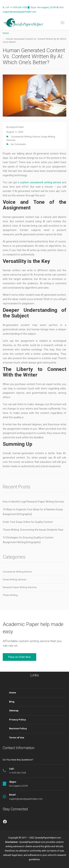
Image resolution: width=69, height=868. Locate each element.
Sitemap (14, 711)
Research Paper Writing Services (20, 587)
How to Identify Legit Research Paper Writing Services (33, 502)
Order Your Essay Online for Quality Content (28, 522)
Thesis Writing (10, 595)
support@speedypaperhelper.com (19, 12)
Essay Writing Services (15, 579)
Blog (12, 702)
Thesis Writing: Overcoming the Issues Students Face (33, 530)
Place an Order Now (19, 657)
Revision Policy (18, 728)
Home (6, 33)
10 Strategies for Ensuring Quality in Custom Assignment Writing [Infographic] (28, 540)
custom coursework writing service (41, 182)
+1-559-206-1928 (19, 7)
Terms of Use (17, 738)
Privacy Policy (17, 720)
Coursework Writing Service (25, 137)
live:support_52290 (47, 7)
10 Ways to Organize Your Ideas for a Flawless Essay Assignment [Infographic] (33, 512)
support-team (17, 127)
